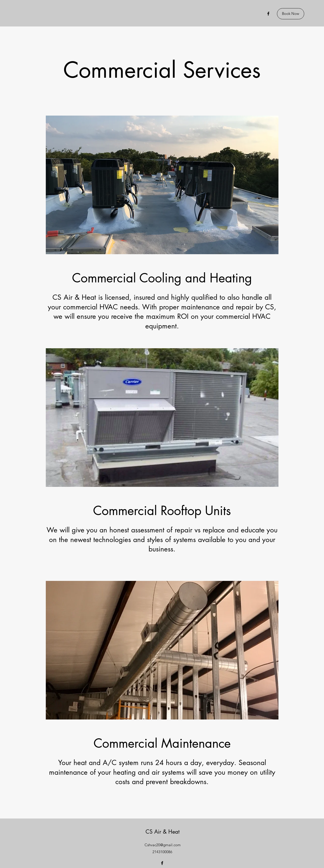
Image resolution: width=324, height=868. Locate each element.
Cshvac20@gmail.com (163, 845)
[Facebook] (268, 14)
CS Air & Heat (162, 832)
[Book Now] (291, 14)
